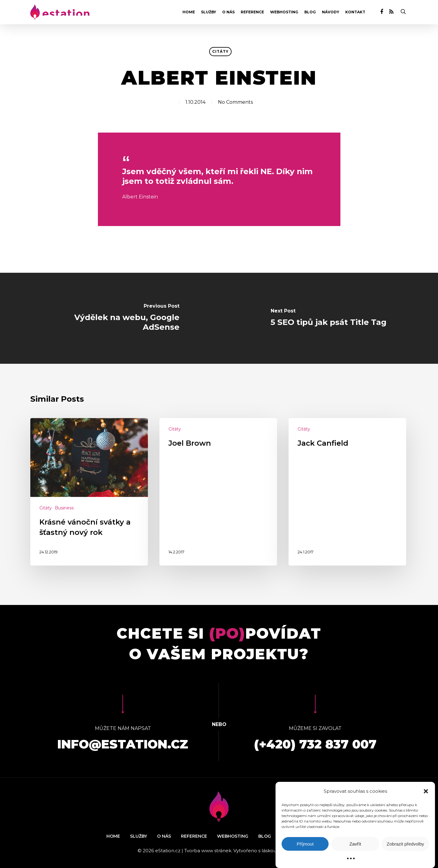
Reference (252, 12)
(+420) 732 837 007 (315, 744)
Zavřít (355, 844)
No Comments (235, 102)
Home (189, 12)
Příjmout (305, 844)
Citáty (220, 51)
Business (64, 508)
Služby (209, 12)
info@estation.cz (123, 744)
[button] (426, 791)
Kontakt (355, 12)
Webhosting (284, 12)
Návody (331, 12)
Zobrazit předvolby (405, 844)
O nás (228, 12)
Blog (310, 12)
